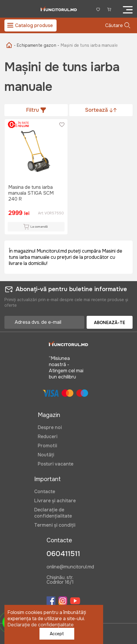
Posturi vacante (56, 464)
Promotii (47, 446)
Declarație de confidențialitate (53, 513)
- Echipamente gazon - (37, 45)
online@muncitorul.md (70, 567)
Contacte (45, 492)
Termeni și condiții (55, 525)
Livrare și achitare (55, 501)
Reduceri (48, 437)
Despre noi (50, 427)
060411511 (63, 554)
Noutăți (46, 455)
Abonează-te (110, 323)
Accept (57, 634)
